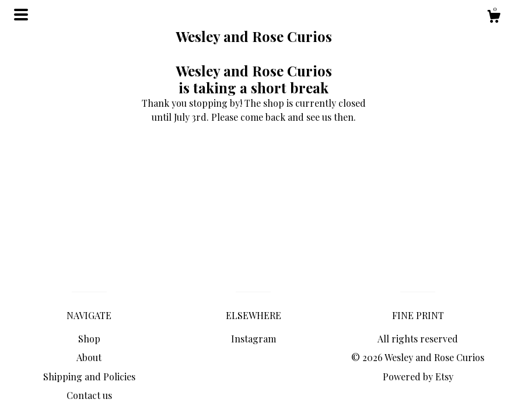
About (89, 357)
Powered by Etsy (418, 377)
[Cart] (494, 18)
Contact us (89, 395)
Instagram (254, 339)
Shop (89, 339)
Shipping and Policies (89, 377)
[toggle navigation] (21, 15)
